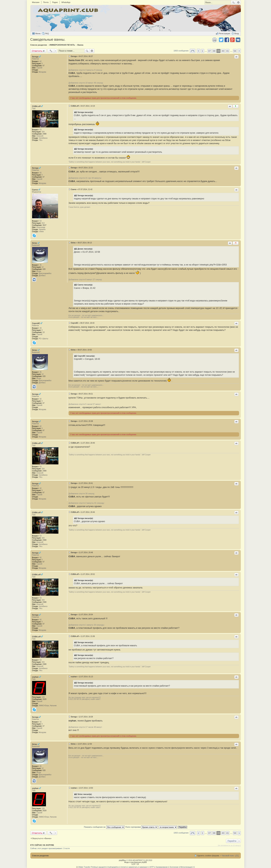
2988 (44, 134)
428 (44, 269)
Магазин (36, 2)
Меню (38, 33)
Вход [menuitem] (237, 33)
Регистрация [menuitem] (224, 33)
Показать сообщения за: (104, 827)
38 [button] (214, 51)
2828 (44, 699)
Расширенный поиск (238, 2)
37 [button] (210, 51)
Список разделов (40, 856)
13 (43, 332)
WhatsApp (66, 2)
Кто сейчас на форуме (42, 845)
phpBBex (123, 860)
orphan (35, 677)
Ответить (37, 51)
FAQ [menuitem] (47, 33)
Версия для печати (215, 40)
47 (43, 66)
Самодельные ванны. (48, 39)
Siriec (35, 243)
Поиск (233, 2)
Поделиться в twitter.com (221, 40)
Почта (46, 2)
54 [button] (235, 51)
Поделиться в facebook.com (227, 40)
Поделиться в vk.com (238, 40)
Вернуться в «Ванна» (42, 838)
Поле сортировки (142, 827)
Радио (55, 2)
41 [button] (228, 51)
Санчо (35, 190)
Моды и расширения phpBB (135, 862)
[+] (77, 867)
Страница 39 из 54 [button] (193, 51)
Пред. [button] (198, 51)
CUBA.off (36, 106)
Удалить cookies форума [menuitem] (208, 856)
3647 (44, 225)
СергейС (36, 323)
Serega (35, 57)
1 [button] (202, 51)
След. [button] (239, 51)
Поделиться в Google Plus (232, 40)
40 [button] (223, 51)
